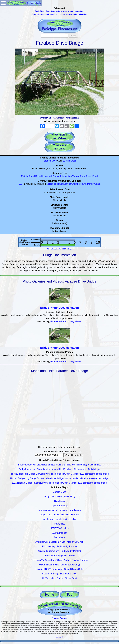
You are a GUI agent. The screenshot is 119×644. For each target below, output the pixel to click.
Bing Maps (60, 501)
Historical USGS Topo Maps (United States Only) (59, 569)
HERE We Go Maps (60, 528)
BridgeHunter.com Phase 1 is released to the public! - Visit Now (59, 14)
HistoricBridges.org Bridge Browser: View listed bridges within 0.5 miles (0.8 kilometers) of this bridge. (60, 474)
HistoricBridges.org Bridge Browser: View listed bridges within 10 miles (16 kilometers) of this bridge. (59, 478)
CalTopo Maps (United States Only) (59, 578)
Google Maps (59, 492)
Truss (88, 176)
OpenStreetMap (59, 506)
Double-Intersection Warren (66, 176)
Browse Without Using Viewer (66, 321)
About (55, 618)
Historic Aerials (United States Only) (59, 574)
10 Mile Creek (70, 161)
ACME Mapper (59, 533)
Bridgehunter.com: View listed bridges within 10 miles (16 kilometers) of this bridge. (60, 469)
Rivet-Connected (44, 176)
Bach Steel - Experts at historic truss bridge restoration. (59, 11)
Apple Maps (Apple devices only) (59, 519)
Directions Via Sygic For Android (59, 556)
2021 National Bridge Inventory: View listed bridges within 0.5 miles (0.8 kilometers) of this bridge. (59, 483)
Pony (83, 176)
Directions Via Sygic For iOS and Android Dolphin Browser (59, 560)
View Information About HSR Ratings (59, 249)
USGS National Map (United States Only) (59, 565)
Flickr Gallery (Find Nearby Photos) (60, 546)
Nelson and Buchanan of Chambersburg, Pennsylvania (73, 184)
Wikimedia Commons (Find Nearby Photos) (60, 551)
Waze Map (60, 537)
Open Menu (3, 3)
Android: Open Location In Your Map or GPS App (59, 542)
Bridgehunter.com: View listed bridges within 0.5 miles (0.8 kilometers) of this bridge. (59, 465)
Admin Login (60, 637)
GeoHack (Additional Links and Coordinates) (60, 510)
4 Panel (31, 176)
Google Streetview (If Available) (59, 497)
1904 (21, 184)
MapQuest (60, 524)
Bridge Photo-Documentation (60, 308)
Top (69, 594)
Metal (24, 176)
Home (50, 594)
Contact (63, 618)
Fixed (95, 176)
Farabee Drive (50, 161)
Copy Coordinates (74, 455)
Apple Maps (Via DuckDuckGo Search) (59, 515)
